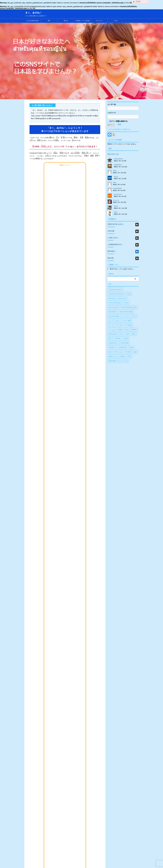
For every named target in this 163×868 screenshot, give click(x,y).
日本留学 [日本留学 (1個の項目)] (118, 339)
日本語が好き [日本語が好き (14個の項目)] (113, 343)
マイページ (99, 21)
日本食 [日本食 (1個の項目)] (131, 347)
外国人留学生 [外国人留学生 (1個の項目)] (113, 334)
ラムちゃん (116, 200)
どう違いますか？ (113, 238)
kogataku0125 (118, 165)
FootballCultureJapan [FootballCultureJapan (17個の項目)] (115, 289)
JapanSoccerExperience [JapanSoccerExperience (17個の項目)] (116, 294)
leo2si (115, 212)
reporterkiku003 (117, 188)
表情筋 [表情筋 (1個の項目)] (122, 356)
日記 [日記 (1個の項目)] (110, 352)
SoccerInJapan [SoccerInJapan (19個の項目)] (113, 307)
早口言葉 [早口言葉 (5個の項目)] (128, 352)
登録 (119, 124)
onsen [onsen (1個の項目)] (126, 303)
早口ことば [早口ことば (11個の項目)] (118, 352)
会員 (110, 148)
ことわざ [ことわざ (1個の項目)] (133, 316)
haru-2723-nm (118, 194)
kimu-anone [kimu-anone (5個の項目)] (122, 298)
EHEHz (116, 206)
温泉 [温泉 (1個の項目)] (135, 352)
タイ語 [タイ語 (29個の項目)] (120, 325)
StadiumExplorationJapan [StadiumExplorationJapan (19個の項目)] (129, 307)
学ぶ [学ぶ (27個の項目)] (122, 334)
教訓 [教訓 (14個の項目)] (134, 334)
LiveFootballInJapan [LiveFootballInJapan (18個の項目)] (115, 303)
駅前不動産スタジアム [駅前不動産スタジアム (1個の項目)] (116, 361)
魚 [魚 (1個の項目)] (126, 361)
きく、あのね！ (34, 13)
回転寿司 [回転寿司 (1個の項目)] (134, 330)
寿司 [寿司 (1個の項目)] (128, 334)
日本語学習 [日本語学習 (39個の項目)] (122, 347)
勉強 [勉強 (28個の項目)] (120, 330)
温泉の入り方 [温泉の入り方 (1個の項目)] (113, 356)
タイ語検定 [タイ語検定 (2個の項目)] (129, 325)
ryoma (115, 182)
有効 (113, 154)
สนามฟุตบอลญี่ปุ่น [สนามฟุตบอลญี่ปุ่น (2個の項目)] (114, 316)
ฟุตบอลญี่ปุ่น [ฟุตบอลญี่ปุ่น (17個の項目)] (113, 312)
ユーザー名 (112, 104)
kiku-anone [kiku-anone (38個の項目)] (112, 298)
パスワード (112, 113)
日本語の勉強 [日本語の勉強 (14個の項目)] (124, 343)
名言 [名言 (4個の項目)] (127, 330)
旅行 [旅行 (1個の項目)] (110, 339)
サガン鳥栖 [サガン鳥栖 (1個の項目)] (127, 321)
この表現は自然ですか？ (115, 244)
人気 (117, 154)
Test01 (115, 171)
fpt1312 (116, 176)
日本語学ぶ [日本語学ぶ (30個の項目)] (112, 347)
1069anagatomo (118, 159)
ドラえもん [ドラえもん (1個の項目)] (112, 330)
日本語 (137, 2)
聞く (49, 21)
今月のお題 (111, 231)
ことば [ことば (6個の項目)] (125, 316)
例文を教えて (112, 251)
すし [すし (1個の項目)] (110, 321)
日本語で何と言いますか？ (116, 224)
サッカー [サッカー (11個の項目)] (112, 325)
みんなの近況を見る (33, 21)
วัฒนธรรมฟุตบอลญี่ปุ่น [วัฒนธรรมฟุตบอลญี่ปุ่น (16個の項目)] (126, 312)
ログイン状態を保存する (118, 121)
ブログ (116, 21)
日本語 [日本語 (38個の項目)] (126, 339)
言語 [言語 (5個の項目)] (129, 356)
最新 (109, 154)
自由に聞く (111, 258)
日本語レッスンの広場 (83, 21)
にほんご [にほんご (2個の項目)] (118, 321)
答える (66, 21)
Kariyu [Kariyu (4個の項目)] (129, 294)
